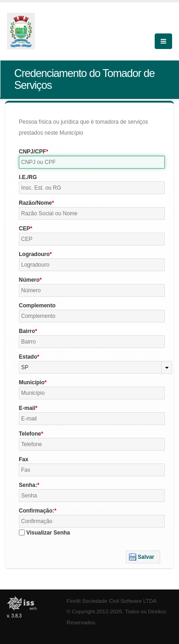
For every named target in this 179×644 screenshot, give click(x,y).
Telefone (30, 434)
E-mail (27, 408)
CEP (25, 229)
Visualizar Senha (48, 533)
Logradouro (34, 254)
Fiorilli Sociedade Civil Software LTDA (112, 601)
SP (25, 367)
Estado (28, 357)
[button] (143, 557)
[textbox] (92, 162)
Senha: (28, 485)
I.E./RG (28, 177)
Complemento (37, 306)
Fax (24, 459)
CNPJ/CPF (32, 152)
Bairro (27, 331)
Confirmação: (36, 511)
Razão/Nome (35, 203)
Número (29, 280)
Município (32, 382)
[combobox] (95, 367)
